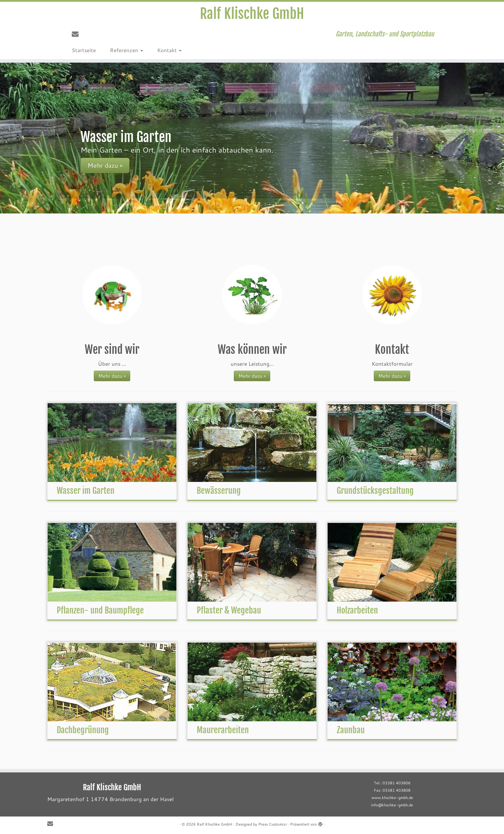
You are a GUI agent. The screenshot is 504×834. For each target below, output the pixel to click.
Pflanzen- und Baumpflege (100, 610)
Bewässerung (219, 491)
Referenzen (127, 50)
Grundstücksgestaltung (375, 491)
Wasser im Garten (86, 491)
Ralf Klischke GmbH (252, 14)
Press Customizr (273, 824)
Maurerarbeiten (223, 730)
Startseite (84, 50)
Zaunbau (351, 730)
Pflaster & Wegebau (229, 610)
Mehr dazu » (112, 376)
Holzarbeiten (357, 610)
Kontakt (169, 50)
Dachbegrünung (83, 730)
